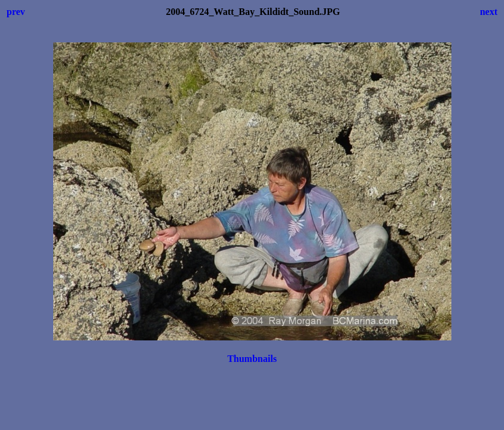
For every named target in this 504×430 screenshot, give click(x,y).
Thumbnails (252, 359)
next (489, 12)
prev (16, 12)
